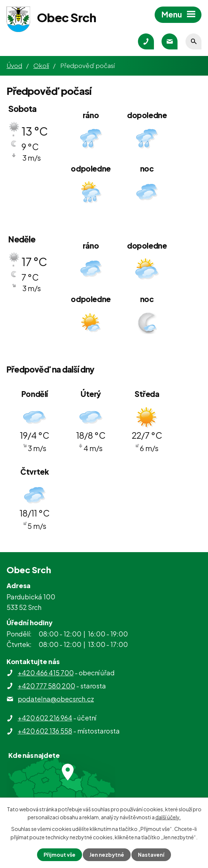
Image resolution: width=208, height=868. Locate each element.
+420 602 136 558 (45, 731)
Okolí (41, 65)
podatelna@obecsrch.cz (56, 699)
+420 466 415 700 (46, 673)
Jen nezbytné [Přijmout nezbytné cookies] (107, 855)
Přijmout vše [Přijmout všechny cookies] (60, 855)
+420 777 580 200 (46, 686)
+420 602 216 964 (45, 718)
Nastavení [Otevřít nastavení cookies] (151, 855)
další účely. (168, 817)
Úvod (14, 65)
